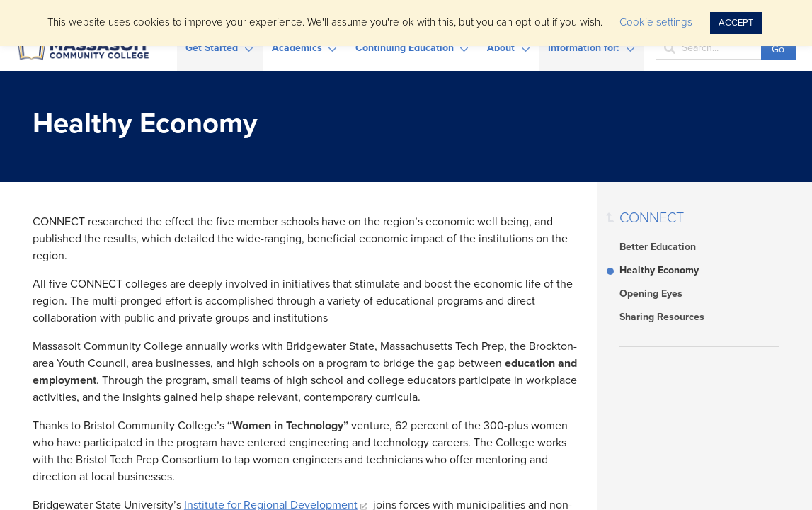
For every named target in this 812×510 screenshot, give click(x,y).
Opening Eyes (651, 294)
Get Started (212, 48)
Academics (297, 48)
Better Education (658, 247)
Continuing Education (405, 48)
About (501, 48)
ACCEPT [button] (736, 23)
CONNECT (652, 218)
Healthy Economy (659, 270)
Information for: (584, 48)
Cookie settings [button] (656, 22)
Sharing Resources (662, 317)
